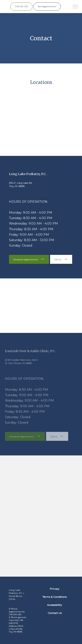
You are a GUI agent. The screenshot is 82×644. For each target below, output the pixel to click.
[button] (75, 7)
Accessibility (55, 605)
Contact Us (55, 613)
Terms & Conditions (55, 597)
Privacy (55, 589)
